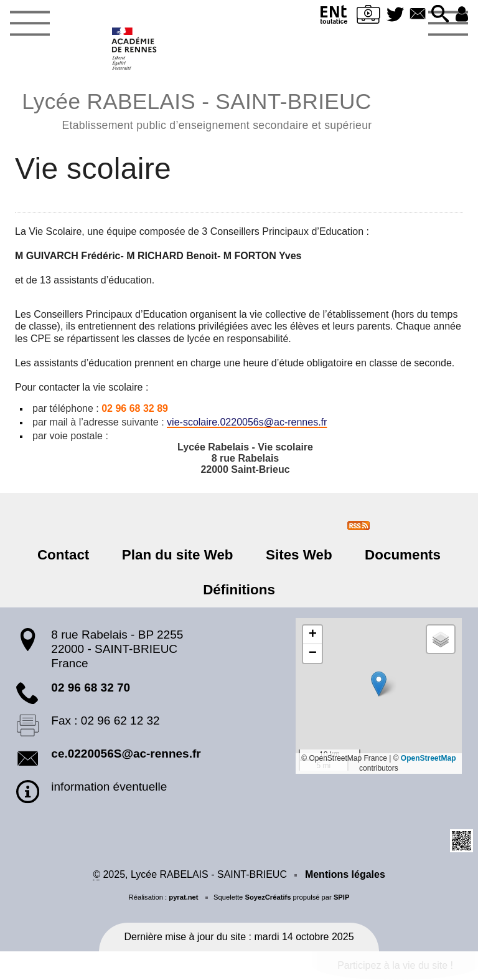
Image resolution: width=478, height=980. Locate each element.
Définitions (239, 590)
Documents (401, 555)
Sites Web (298, 555)
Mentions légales (345, 874)
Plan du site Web (178, 555)
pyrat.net (183, 897)
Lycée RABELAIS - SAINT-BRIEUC (197, 109)
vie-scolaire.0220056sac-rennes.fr (247, 422)
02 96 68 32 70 (91, 687)
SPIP (342, 897)
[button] (439, 15)
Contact (64, 555)
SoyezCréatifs (268, 897)
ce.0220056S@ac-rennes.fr (126, 754)
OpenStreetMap (429, 758)
